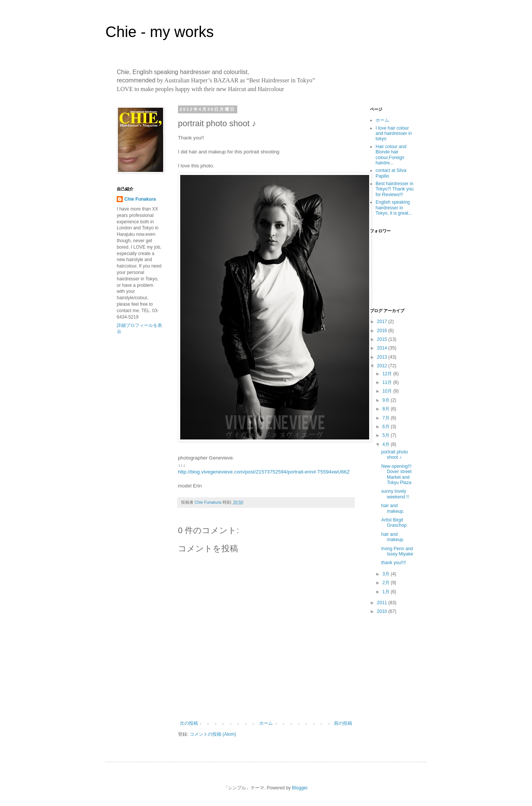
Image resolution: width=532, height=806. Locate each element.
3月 (387, 574)
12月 (388, 374)
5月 (387, 435)
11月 (388, 382)
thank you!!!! (394, 563)
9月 (387, 400)
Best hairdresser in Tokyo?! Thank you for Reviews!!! (395, 189)
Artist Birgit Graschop (394, 523)
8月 (387, 409)
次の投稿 (189, 723)
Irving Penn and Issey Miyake (397, 551)
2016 (383, 331)
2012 (383, 366)
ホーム (266, 723)
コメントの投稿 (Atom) (213, 734)
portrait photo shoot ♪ (395, 455)
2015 (383, 339)
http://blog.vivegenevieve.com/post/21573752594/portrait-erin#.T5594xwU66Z (264, 472)
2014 (383, 348)
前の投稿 (343, 723)
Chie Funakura (140, 199)
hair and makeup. (393, 508)
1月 (387, 592)
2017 (383, 322)
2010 (383, 611)
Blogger (300, 788)
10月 (388, 391)
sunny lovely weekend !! (395, 494)
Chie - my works (160, 32)
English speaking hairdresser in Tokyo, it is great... (394, 208)
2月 (387, 583)
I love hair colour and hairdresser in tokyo (394, 134)
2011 (383, 603)
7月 (387, 418)
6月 (387, 427)
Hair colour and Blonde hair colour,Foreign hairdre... (391, 155)
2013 (383, 357)
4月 (387, 444)
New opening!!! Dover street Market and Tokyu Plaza (396, 474)
